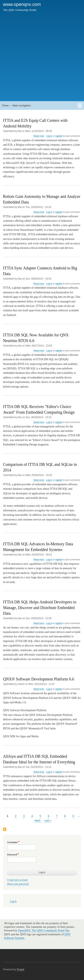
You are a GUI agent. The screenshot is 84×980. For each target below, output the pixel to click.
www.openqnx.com (22, 4)
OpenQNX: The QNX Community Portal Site (44, 931)
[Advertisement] (42, 54)
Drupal (21, 969)
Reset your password (18, 884)
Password (12, 855)
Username (12, 842)
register (59, 136)
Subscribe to (5, 830)
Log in (49, 136)
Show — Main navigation (16, 105)
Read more (39, 136)
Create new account (17, 880)
